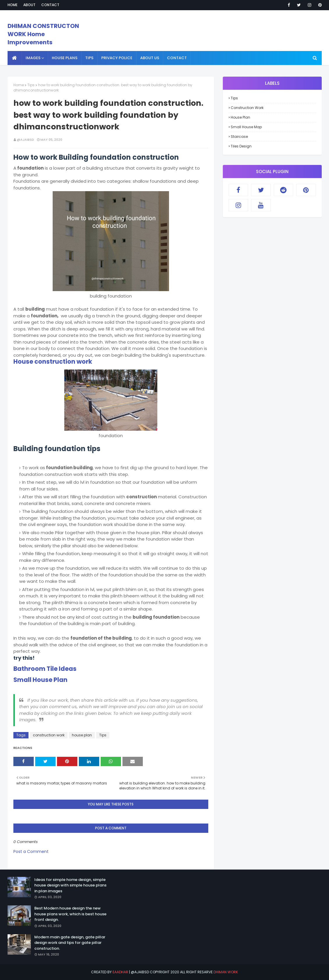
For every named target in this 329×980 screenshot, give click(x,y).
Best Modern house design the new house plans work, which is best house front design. (70, 914)
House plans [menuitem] (65, 58)
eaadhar (120, 972)
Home (13, 5)
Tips (31, 85)
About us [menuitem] (150, 58)
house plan (82, 735)
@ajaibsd (25, 140)
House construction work (53, 361)
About (29, 5)
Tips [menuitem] (89, 58)
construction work (49, 735)
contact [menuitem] (177, 58)
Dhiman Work (226, 972)
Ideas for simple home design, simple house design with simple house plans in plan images (70, 885)
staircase (239, 137)
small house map (246, 127)
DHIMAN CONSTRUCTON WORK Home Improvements (43, 34)
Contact (50, 5)
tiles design (241, 146)
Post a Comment (31, 851)
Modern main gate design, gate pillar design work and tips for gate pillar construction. (70, 943)
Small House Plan (40, 680)
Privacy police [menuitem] (117, 58)
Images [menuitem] (33, 58)
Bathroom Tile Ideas (45, 669)
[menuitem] (15, 58)
